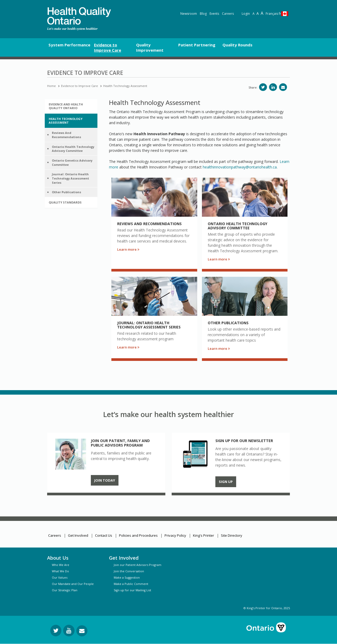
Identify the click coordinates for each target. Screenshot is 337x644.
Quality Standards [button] (65, 202)
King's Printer (204, 535)
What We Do (60, 571)
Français (273, 14)
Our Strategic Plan (65, 590)
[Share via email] (283, 87)
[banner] (79, 16)
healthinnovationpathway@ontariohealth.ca (240, 167)
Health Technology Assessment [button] (66, 121)
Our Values (60, 577)
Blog (203, 14)
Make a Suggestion (127, 577)
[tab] (71, 106)
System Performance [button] (69, 45)
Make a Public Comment (131, 584)
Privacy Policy (175, 535)
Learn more (128, 249)
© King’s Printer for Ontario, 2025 (267, 608)
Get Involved (78, 535)
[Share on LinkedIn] (273, 87)
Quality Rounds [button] (237, 45)
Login (246, 14)
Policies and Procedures (138, 535)
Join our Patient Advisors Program (138, 565)
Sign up (226, 482)
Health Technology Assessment (125, 86)
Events (214, 14)
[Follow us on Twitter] (56, 631)
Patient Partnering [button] (197, 45)
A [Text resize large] (258, 13)
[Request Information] (82, 631)
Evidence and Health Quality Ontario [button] (66, 106)
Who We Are (61, 565)
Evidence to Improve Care (80, 86)
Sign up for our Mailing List (132, 590)
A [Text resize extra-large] (262, 13)
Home (51, 86)
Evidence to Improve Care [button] (108, 47)
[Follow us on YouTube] (69, 631)
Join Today (105, 480)
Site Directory (232, 535)
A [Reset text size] (254, 14)
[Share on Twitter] (263, 87)
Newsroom (189, 14)
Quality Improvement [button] (150, 47)
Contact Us (104, 535)
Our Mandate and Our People (73, 584)
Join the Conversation (129, 571)
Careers (228, 14)
